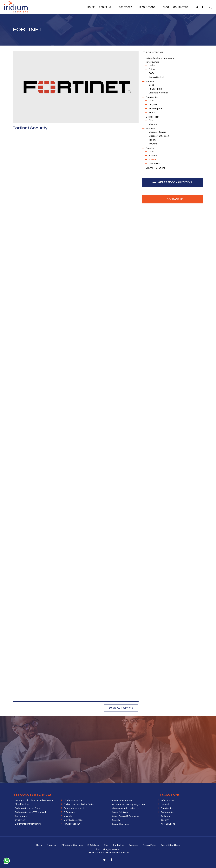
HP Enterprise (155, 89)
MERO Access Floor (73, 820)
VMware (153, 144)
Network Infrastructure (121, 800)
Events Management (74, 808)
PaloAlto (153, 155)
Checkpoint (154, 163)
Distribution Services (73, 800)
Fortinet (153, 159)
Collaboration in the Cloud (28, 808)
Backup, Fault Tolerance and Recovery (34, 800)
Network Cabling (72, 824)
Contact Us (118, 845)
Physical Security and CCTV (125, 808)
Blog (106, 845)
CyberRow (20, 820)
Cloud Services (22, 804)
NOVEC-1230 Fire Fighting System (129, 804)
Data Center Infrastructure (28, 824)
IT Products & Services (72, 845)
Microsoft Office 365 (159, 136)
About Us (52, 845)
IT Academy (69, 812)
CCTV (151, 73)
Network (150, 81)
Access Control (156, 77)
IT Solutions (93, 845)
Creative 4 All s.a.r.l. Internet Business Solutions (108, 852)
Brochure (133, 845)
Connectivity (21, 816)
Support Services (120, 824)
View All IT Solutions (155, 168)
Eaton (152, 69)
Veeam (152, 140)
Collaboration (153, 117)
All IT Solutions (168, 824)
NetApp (152, 112)
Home (39, 845)
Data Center (152, 97)
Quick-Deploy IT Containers (126, 816)
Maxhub (153, 124)
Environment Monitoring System (79, 804)
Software (150, 129)
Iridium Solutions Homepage (160, 58)
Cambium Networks (158, 93)
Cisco (151, 85)
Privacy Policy (150, 845)
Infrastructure (153, 62)
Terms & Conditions (170, 845)
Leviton (152, 65)
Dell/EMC (153, 104)
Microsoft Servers (157, 132)
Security (150, 148)
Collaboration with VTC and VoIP (31, 812)
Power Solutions (120, 812)
